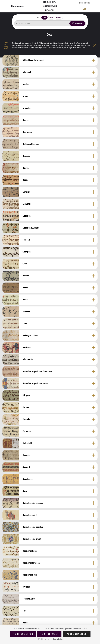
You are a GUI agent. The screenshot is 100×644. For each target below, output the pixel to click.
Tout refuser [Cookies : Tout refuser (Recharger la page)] (49, 634)
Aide (84, 9)
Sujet (51, 18)
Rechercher (79, 23)
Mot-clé (59, 18)
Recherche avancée (50, 6)
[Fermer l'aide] (97, 45)
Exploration (50, 10)
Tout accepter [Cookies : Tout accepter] (23, 634)
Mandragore (18, 6)
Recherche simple (50, 2)
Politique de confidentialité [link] (51, 639)
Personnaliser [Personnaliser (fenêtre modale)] (77, 634)
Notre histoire (84, 3)
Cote (44, 18)
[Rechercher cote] (50, 23)
